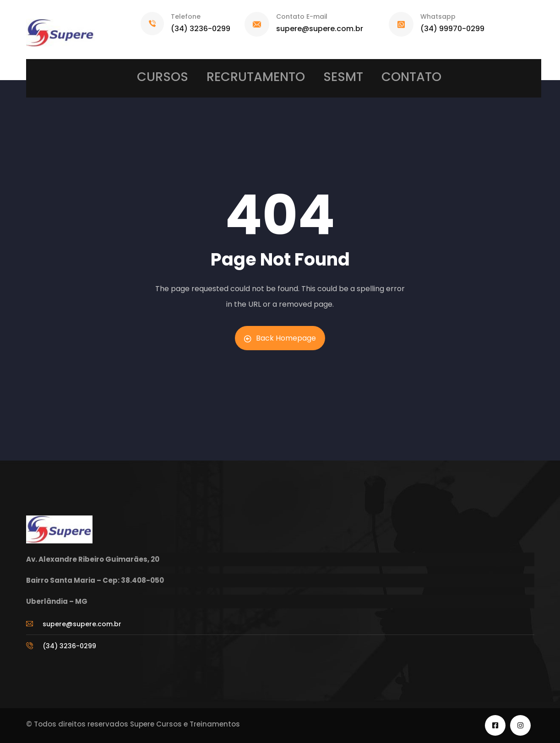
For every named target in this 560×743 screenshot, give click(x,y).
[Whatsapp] (401, 24)
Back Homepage (280, 338)
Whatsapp (438, 16)
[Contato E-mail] (257, 24)
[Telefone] (152, 24)
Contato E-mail (302, 16)
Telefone (186, 16)
